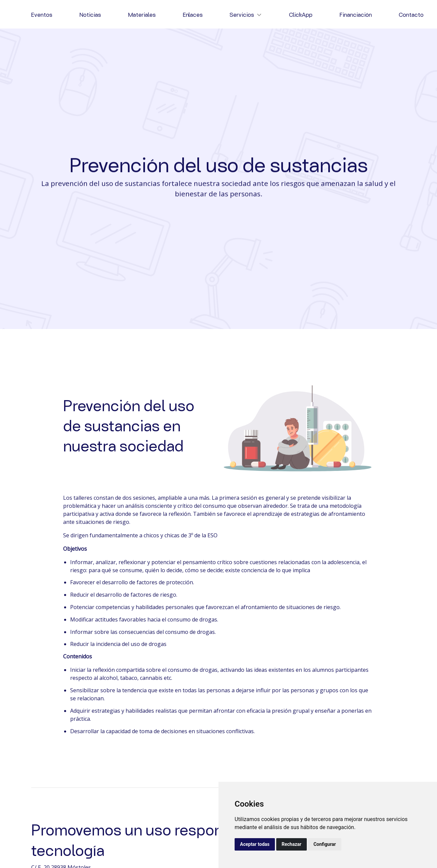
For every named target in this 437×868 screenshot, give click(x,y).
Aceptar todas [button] (255, 844)
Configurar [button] (325, 844)
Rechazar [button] (292, 844)
